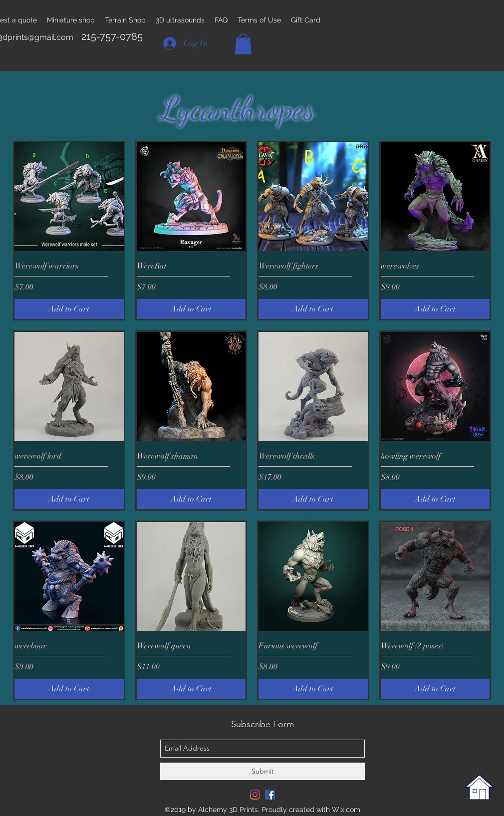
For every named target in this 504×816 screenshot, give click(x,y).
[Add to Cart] (69, 309)
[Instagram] (255, 795)
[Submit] (262, 771)
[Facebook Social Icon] (270, 795)
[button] (243, 44)
